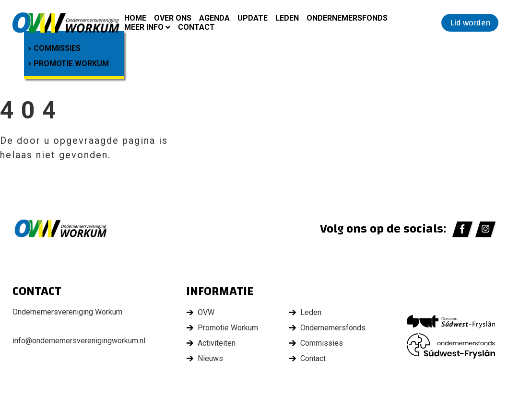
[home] (66, 23)
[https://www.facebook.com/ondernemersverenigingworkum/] (462, 229)
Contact (313, 358)
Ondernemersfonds (333, 328)
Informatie (220, 292)
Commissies (322, 343)
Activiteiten (217, 343)
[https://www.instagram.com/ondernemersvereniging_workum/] (485, 229)
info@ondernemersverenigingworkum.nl (79, 341)
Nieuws (210, 358)
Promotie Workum (228, 328)
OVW (206, 312)
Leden (311, 312)
